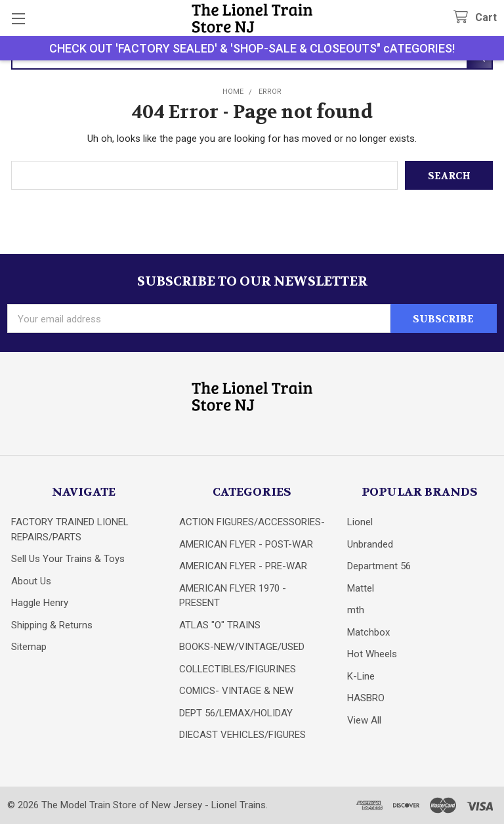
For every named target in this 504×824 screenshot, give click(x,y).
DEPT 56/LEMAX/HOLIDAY (236, 713)
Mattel (361, 588)
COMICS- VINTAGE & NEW (236, 691)
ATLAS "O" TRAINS (220, 625)
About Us (31, 581)
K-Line (361, 676)
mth (356, 610)
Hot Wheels (372, 654)
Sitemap (29, 647)
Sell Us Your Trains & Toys (68, 559)
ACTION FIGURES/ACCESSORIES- (252, 522)
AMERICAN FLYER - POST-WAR (246, 544)
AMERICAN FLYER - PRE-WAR (243, 566)
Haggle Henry (40, 603)
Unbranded (370, 544)
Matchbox (368, 632)
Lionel (360, 522)
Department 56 (379, 566)
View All (364, 720)
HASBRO (366, 698)
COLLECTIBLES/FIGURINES (238, 669)
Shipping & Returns (52, 625)
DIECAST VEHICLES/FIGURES (242, 735)
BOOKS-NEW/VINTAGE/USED (242, 647)
